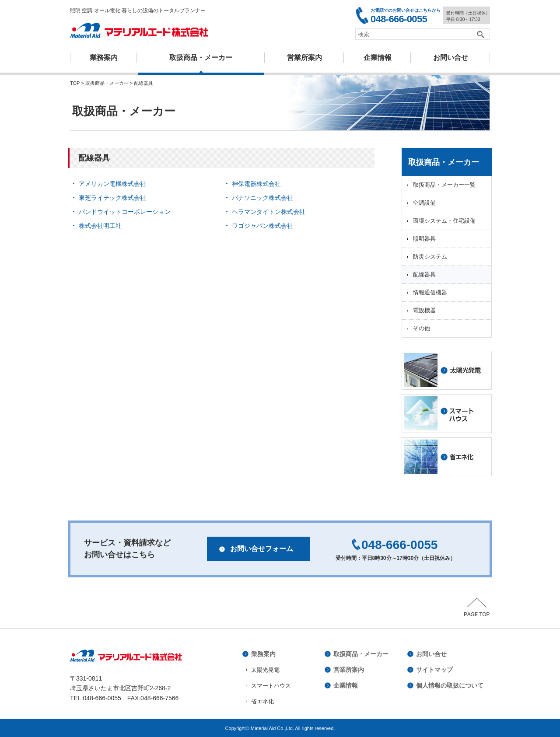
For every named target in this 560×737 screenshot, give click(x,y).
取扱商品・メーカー (201, 58)
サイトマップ (434, 670)
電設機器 (424, 310)
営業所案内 (304, 58)
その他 (422, 328)
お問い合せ (431, 654)
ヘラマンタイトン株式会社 (269, 212)
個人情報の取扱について (450, 685)
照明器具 (424, 239)
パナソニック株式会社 (262, 198)
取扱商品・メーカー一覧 (444, 185)
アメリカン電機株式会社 (112, 184)
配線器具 (424, 274)
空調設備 (424, 203)
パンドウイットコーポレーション (125, 212)
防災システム (430, 257)
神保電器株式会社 (256, 184)
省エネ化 (262, 701)
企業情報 (378, 58)
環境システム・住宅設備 (444, 221)
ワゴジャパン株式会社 (262, 226)
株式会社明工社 (100, 226)
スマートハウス (271, 686)
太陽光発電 (265, 670)
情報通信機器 (430, 292)
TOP (75, 83)
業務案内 (104, 58)
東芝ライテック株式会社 (112, 198)
